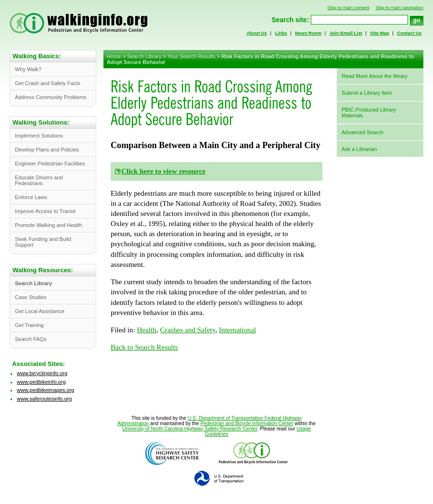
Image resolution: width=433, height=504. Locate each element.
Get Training (29, 325)
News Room (308, 33)
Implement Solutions (39, 136)
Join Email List (346, 33)
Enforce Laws (31, 197)
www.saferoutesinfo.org (44, 399)
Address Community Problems (51, 97)
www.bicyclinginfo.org (42, 373)
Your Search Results (191, 56)
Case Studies (31, 297)
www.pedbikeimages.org (45, 390)
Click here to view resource (163, 171)
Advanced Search (363, 132)
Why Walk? (28, 69)
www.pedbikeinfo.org (41, 382)
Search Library (144, 56)
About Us (257, 33)
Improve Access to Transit (45, 211)
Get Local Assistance (40, 311)
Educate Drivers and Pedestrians (39, 180)
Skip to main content (349, 7)
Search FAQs (31, 339)
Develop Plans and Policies (47, 150)
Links (281, 33)
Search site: (290, 20)
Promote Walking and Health (49, 225)
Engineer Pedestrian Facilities (50, 164)
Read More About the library (375, 76)
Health (147, 330)
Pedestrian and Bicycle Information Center (247, 423)
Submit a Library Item (367, 93)
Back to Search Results (144, 347)
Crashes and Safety (188, 330)
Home (114, 56)
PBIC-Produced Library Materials (369, 113)
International (237, 330)
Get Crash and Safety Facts (48, 83)
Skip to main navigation (399, 7)
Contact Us (409, 33)
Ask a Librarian (359, 149)
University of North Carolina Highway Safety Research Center (190, 429)
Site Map (380, 33)
